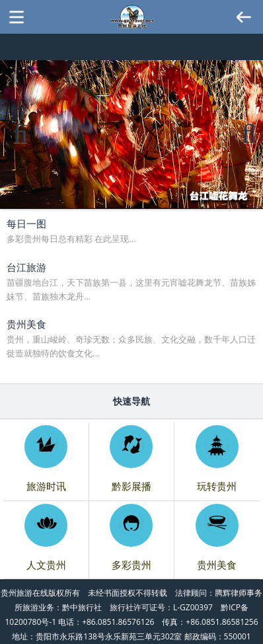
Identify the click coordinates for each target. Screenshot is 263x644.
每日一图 (26, 223)
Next (248, 146)
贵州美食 (26, 324)
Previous (20, 146)
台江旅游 (26, 267)
